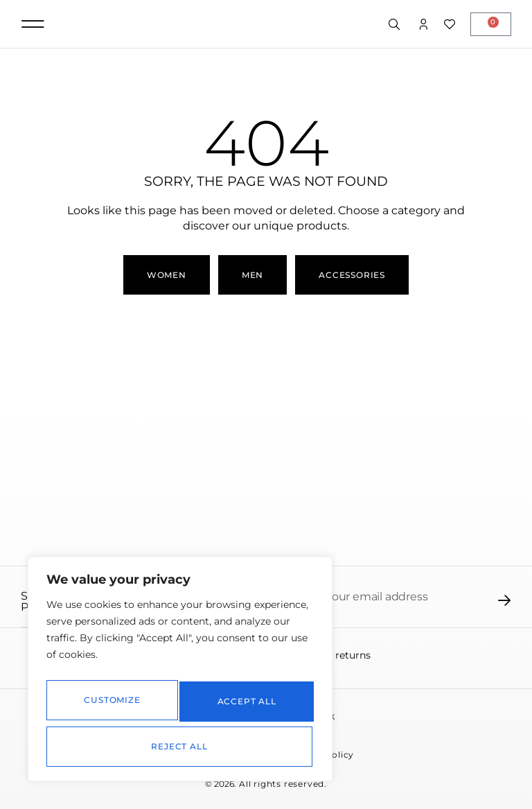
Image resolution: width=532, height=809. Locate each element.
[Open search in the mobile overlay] (396, 25)
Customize (110, 707)
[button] (33, 24)
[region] (180, 676)
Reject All (244, 707)
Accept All (180, 746)
